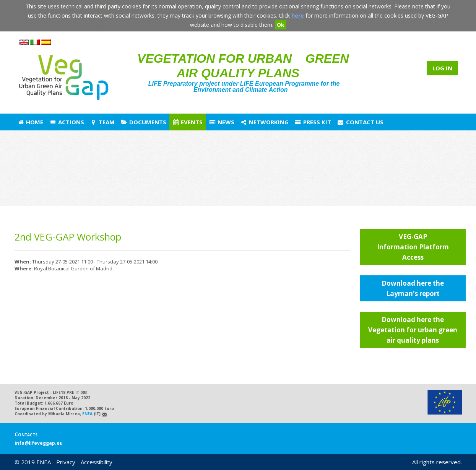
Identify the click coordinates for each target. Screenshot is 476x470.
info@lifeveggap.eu (39, 443)
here (298, 15)
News (221, 122)
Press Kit (313, 122)
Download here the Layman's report (413, 288)
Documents (143, 122)
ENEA (87, 414)
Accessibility (97, 462)
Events (187, 122)
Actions (66, 122)
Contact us (360, 122)
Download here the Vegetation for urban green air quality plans (413, 330)
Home (30, 122)
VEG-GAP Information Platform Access (413, 247)
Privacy (66, 462)
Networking (264, 122)
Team (102, 122)
